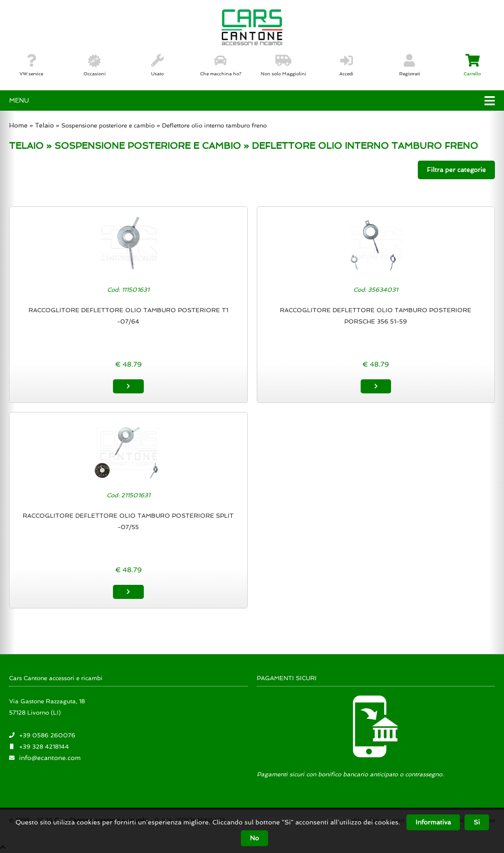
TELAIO (26, 146)
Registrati (410, 65)
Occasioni (95, 65)
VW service (31, 65)
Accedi (346, 65)
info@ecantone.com (50, 758)
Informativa (433, 822)
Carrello (472, 65)
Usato (157, 65)
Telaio (44, 125)
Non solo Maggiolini (284, 65)
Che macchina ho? (221, 65)
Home (18, 125)
